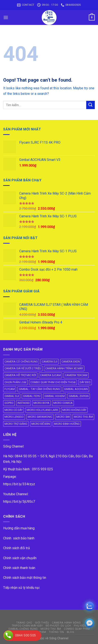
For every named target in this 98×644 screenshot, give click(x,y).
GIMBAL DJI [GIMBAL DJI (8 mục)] (12, 396)
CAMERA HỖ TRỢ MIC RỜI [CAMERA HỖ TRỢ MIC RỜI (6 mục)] (20, 375)
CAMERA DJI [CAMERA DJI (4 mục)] (50, 362)
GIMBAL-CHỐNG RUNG (23, 629)
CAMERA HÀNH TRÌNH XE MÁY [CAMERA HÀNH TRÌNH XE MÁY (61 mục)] (64, 368)
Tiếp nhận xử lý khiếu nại (21, 588)
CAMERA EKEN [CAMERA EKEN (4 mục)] (71, 362)
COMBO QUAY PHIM (77, 629)
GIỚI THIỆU (42, 623)
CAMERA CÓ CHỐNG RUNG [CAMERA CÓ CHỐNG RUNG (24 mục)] (21, 362)
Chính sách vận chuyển (20, 558)
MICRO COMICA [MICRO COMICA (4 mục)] (63, 403)
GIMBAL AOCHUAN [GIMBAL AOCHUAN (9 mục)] (76, 389)
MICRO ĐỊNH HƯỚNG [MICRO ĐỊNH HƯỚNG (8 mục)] (67, 424)
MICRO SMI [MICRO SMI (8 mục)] (63, 417)
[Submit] (91, 105)
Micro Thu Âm (51, 629)
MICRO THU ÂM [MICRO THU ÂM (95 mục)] (83, 417)
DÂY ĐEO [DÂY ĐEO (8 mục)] (85, 382)
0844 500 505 (25, 635)
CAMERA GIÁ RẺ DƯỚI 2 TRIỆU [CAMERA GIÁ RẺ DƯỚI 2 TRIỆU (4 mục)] (23, 368)
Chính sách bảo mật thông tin (25, 578)
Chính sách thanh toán (19, 568)
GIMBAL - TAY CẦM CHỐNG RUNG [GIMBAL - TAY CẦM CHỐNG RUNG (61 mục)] (39, 389)
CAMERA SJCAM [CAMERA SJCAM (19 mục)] (50, 375)
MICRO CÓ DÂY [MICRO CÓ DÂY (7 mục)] (14, 410)
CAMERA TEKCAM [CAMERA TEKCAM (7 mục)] (76, 375)
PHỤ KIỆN (80, 626)
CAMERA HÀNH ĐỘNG (66, 623)
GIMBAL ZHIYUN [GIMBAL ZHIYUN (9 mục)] (79, 396)
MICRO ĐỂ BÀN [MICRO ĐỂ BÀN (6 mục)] (41, 424)
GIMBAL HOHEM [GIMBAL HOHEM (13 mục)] (55, 396)
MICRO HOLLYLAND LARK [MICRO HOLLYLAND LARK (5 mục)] (42, 410)
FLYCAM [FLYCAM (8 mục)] (10, 389)
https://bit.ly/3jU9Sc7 (19, 502)
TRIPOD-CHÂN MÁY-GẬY (27, 626)
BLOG (70, 632)
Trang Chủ (24, 623)
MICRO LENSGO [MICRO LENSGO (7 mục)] (14, 417)
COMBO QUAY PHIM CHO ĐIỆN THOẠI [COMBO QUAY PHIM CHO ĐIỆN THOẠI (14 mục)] (53, 382)
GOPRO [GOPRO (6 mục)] (9, 403)
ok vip (73, 638)
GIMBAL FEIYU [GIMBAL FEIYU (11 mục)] (32, 396)
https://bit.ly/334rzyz (19, 484)
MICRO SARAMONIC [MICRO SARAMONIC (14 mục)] (40, 417)
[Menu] (6, 17)
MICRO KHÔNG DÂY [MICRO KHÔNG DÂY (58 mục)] (74, 410)
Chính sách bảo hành (19, 538)
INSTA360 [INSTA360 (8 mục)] (23, 403)
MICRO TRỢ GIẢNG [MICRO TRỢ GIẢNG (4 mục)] (16, 424)
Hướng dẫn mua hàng (19, 528)
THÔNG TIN (56, 632)
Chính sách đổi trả (17, 548)
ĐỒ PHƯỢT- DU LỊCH (58, 626)
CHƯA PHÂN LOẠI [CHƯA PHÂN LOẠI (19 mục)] (15, 382)
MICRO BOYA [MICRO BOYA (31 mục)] (41, 403)
